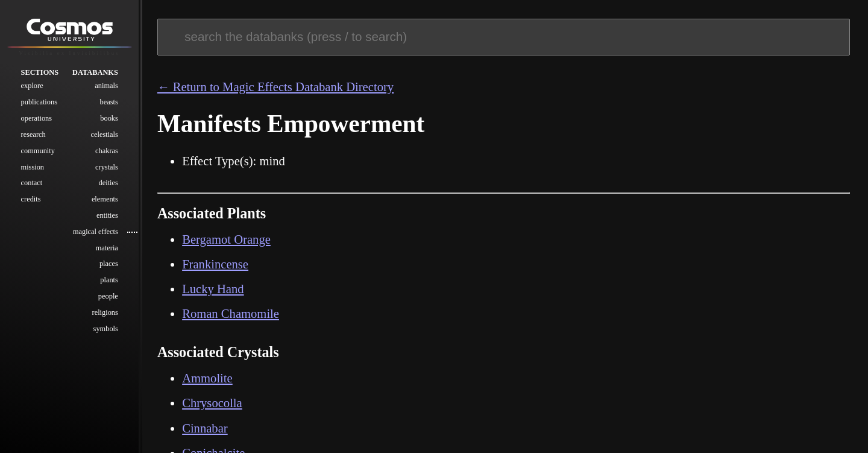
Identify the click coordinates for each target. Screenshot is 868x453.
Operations (36, 119)
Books (109, 119)
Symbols (106, 329)
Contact (32, 183)
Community (38, 151)
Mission (33, 167)
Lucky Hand (213, 289)
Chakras (107, 151)
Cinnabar (205, 428)
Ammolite (207, 378)
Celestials (105, 135)
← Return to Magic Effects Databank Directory (275, 87)
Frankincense (215, 264)
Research (33, 135)
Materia (107, 248)
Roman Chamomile (231, 314)
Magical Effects (96, 232)
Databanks (95, 72)
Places (109, 264)
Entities (107, 216)
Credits (31, 200)
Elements (105, 200)
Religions (105, 312)
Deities (108, 183)
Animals (106, 86)
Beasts (109, 103)
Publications (39, 103)
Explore (32, 86)
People (108, 297)
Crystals (107, 167)
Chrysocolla (212, 403)
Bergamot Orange (226, 239)
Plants (109, 280)
